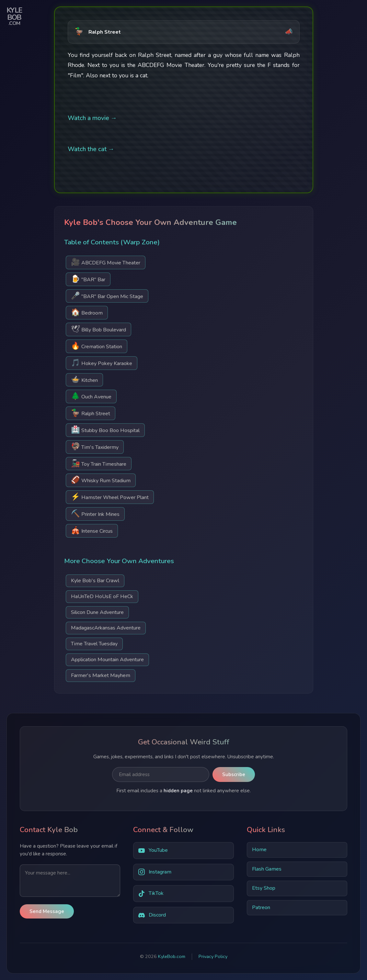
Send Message (47, 911)
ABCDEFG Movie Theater (106, 262)
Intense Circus (92, 530)
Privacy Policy (213, 956)
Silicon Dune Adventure (97, 612)
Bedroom (87, 312)
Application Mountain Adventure (107, 660)
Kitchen (84, 379)
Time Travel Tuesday (94, 644)
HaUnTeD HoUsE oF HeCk (102, 596)
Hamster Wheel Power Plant (110, 497)
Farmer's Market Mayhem (101, 675)
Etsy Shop (264, 888)
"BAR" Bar (88, 279)
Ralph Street (91, 413)
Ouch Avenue (91, 396)
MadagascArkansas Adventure (106, 628)
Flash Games (267, 869)
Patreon (261, 908)
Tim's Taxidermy (95, 446)
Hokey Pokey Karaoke (102, 363)
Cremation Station (97, 346)
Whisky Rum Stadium (101, 480)
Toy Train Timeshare (99, 463)
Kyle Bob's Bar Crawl (95, 581)
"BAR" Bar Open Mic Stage (107, 296)
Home (259, 850)
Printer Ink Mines (95, 513)
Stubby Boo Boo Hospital (105, 430)
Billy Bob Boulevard (98, 329)
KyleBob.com (172, 956)
